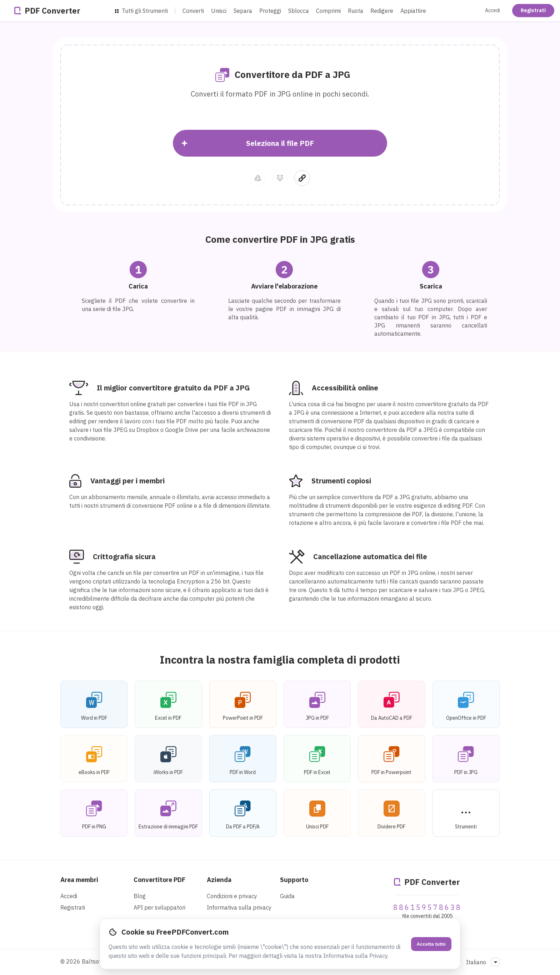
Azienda (219, 880)
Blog (140, 896)
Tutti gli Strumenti (141, 11)
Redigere (382, 11)
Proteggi (270, 11)
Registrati (533, 10)
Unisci (219, 11)
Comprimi (328, 11)
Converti (193, 11)
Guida (287, 896)
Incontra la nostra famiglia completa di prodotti (280, 659)
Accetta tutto (431, 944)
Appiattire (413, 11)
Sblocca (299, 11)
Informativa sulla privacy (239, 907)
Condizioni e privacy (232, 896)
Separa (243, 11)
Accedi (492, 10)
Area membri (79, 880)
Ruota (356, 11)
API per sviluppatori (159, 907)
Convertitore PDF (159, 880)
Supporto (294, 880)
